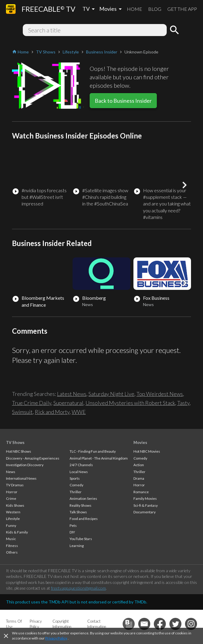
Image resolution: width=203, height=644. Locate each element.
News (11, 472)
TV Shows (15, 442)
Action (139, 465)
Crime (11, 498)
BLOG (155, 9)
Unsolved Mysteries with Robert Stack (130, 403)
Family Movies (145, 498)
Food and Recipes (84, 519)
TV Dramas (15, 485)
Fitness (12, 546)
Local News (79, 472)
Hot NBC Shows (19, 451)
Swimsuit (22, 412)
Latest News (72, 394)
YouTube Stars (81, 539)
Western (13, 512)
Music (11, 539)
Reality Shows (81, 505)
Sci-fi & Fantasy (146, 505)
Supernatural (68, 403)
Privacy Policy (56, 638)
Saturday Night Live (111, 394)
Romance (141, 492)
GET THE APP (182, 9)
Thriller (76, 492)
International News (21, 478)
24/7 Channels (81, 465)
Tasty (183, 403)
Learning (77, 546)
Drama (139, 478)
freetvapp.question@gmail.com (78, 588)
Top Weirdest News (160, 394)
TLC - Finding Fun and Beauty (93, 451)
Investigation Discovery (25, 465)
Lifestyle (13, 519)
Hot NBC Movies (147, 451)
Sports (75, 478)
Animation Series (83, 498)
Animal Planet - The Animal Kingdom (99, 458)
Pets (73, 526)
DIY (72, 532)
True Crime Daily (32, 403)
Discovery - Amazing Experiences (33, 458)
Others (12, 552)
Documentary (145, 512)
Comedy (76, 485)
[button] (184, 185)
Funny (11, 526)
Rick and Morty (52, 412)
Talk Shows (78, 512)
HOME (134, 9)
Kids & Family (17, 532)
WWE (79, 412)
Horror (12, 492)
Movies (140, 442)
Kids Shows (15, 505)
